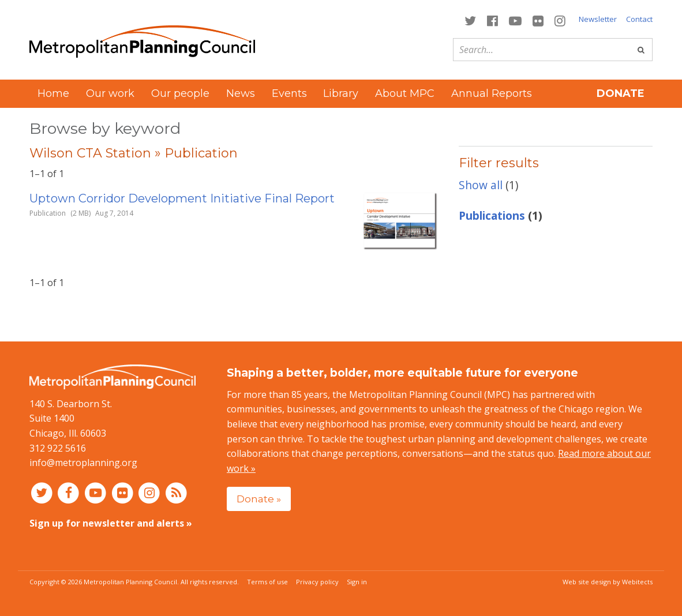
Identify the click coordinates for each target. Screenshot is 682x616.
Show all (481, 185)
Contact (639, 19)
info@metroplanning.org (83, 463)
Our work (110, 93)
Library (341, 93)
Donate (621, 93)
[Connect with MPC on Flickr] (538, 20)
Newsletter (598, 19)
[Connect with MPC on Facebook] (492, 20)
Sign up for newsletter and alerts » (111, 523)
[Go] (641, 50)
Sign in (357, 582)
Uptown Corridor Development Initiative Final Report (182, 198)
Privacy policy (317, 582)
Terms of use (267, 582)
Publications (492, 215)
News (241, 93)
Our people (180, 93)
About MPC (405, 93)
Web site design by (608, 582)
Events (289, 93)
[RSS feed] (176, 493)
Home (53, 93)
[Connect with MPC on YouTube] (515, 20)
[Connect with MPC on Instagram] (560, 20)
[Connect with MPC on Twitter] (470, 20)
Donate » (259, 499)
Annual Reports (492, 93)
